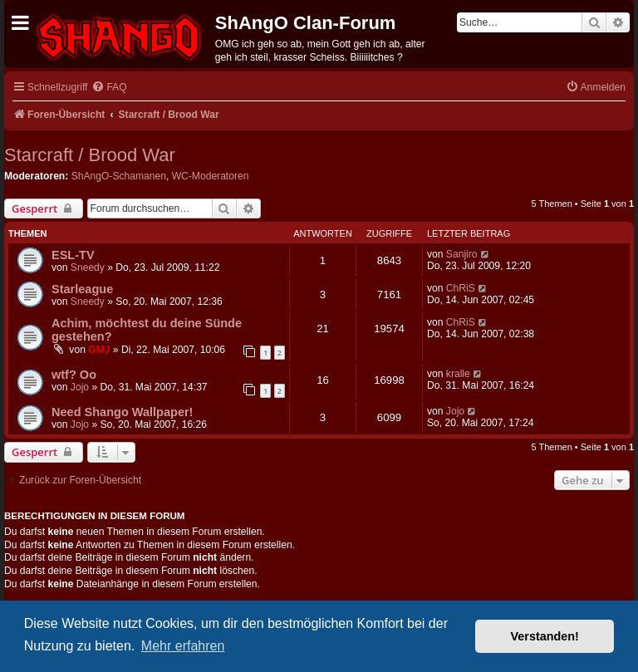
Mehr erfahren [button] (183, 646)
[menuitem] (109, 88)
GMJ (99, 350)
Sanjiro (462, 254)
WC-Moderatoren (211, 176)
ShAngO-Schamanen (119, 176)
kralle (458, 374)
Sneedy (88, 267)
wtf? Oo (74, 375)
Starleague (82, 289)
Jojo (80, 387)
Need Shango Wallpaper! (122, 412)
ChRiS (461, 288)
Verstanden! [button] (545, 636)
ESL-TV (73, 255)
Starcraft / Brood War (90, 155)
